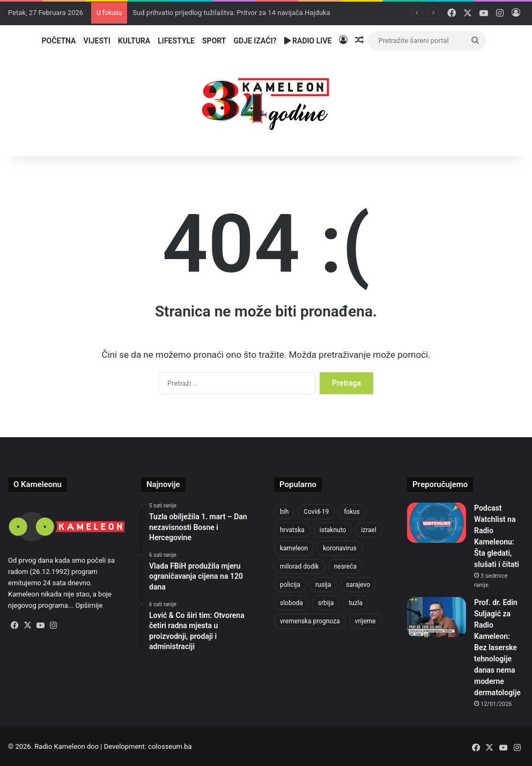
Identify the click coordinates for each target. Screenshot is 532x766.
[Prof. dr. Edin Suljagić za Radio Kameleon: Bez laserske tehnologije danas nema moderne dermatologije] (437, 617)
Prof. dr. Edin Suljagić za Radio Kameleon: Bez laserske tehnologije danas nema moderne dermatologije (497, 647)
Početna (59, 41)
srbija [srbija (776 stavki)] (326, 603)
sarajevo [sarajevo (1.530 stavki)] (358, 585)
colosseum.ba (170, 746)
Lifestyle (176, 41)
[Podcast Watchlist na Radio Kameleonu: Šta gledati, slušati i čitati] (437, 523)
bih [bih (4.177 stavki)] (284, 512)
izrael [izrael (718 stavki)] (369, 530)
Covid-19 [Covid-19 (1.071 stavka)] (316, 512)
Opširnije (89, 605)
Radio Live (308, 41)
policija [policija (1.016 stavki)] (290, 585)
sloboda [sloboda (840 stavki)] (291, 603)
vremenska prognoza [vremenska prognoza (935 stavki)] (310, 621)
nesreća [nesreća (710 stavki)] (345, 566)
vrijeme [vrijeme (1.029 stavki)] (365, 621)
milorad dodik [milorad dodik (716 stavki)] (300, 566)
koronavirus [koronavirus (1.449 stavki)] (339, 548)
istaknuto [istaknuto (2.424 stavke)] (333, 530)
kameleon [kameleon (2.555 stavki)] (294, 548)
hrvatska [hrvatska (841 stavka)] (292, 530)
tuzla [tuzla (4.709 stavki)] (356, 603)
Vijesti (97, 41)
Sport (214, 41)
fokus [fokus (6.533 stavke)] (352, 512)
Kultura (134, 41)
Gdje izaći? (255, 41)
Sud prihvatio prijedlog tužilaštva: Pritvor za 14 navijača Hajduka (231, 13)
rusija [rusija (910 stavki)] (323, 585)
